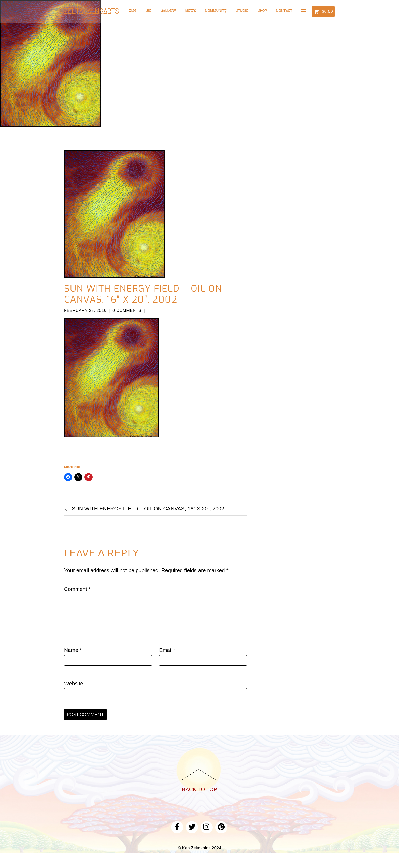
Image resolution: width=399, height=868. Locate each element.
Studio (242, 10)
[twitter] (192, 826)
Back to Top (199, 789)
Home (131, 10)
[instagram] (207, 826)
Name (73, 650)
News (190, 10)
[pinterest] (221, 826)
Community (216, 10)
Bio (148, 10)
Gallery (168, 10)
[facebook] (177, 826)
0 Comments (127, 311)
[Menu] (304, 12)
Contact (284, 10)
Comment (77, 589)
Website (74, 683)
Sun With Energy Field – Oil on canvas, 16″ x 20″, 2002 (143, 294)
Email (167, 650)
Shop (262, 10)
